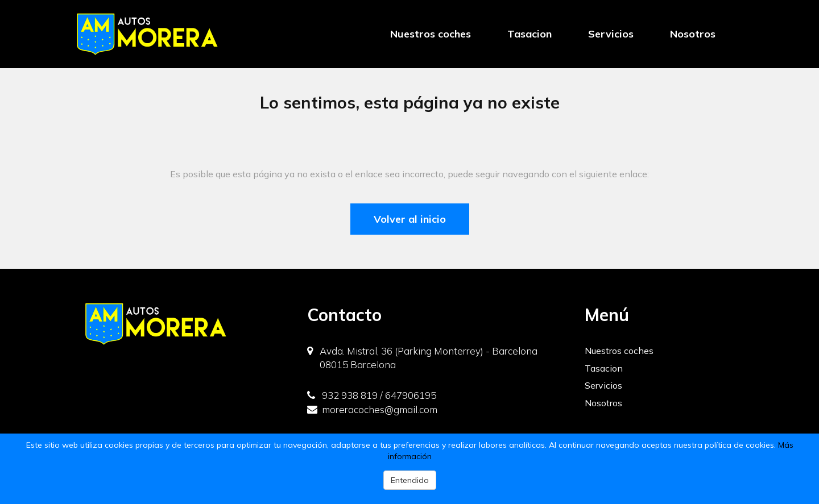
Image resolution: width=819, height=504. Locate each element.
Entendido (410, 480)
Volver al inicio (410, 219)
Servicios (611, 34)
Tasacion (530, 34)
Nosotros (693, 34)
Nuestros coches (431, 34)
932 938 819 (342, 395)
